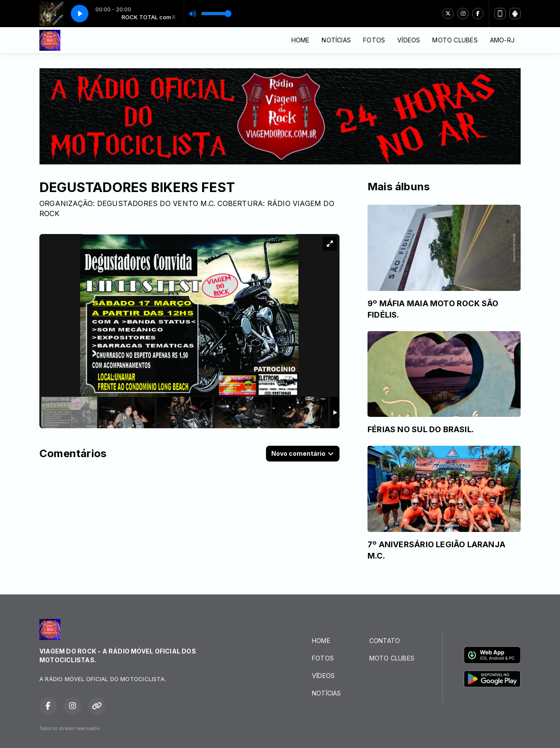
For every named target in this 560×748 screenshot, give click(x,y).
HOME (301, 40)
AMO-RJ (502, 40)
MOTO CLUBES (455, 40)
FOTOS (374, 40)
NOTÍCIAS (336, 40)
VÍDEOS (409, 40)
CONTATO (385, 641)
